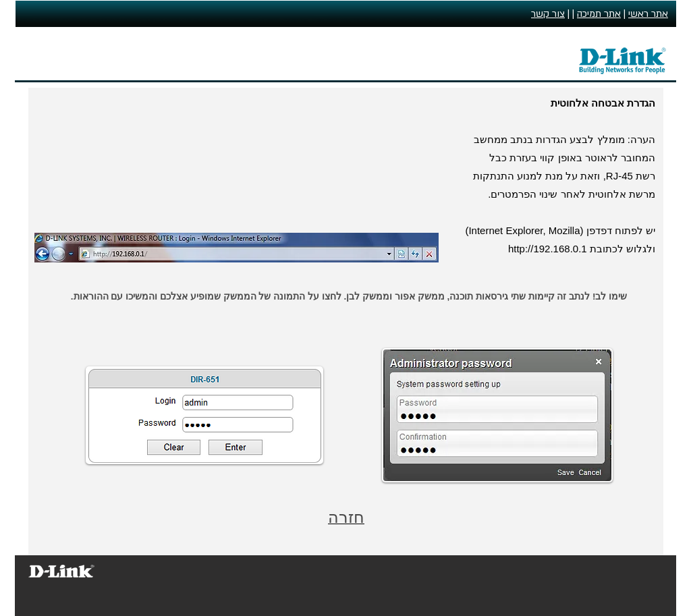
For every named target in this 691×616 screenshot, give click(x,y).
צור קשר (548, 14)
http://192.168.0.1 (548, 249)
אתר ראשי (648, 14)
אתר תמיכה (599, 14)
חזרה (346, 517)
